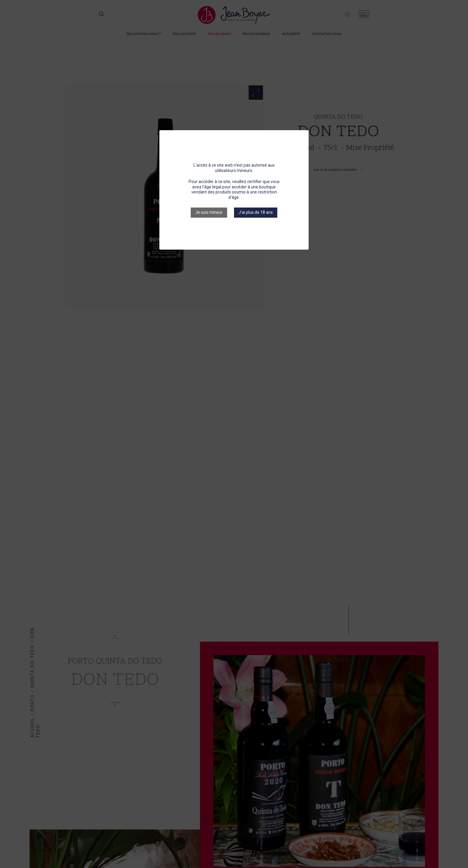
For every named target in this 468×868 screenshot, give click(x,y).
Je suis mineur (209, 212)
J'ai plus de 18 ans (256, 212)
